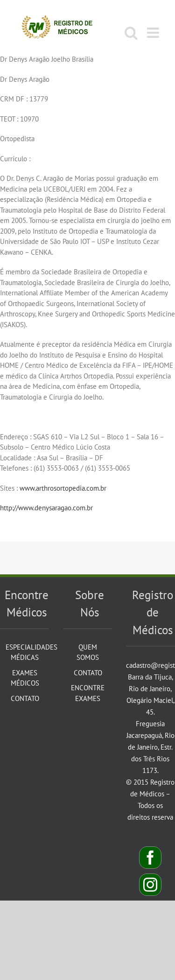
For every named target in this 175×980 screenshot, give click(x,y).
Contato (25, 698)
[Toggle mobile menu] (154, 33)
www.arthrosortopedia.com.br (63, 488)
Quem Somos (88, 652)
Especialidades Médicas (25, 652)
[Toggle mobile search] (131, 33)
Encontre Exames (88, 693)
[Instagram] (150, 885)
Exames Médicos (25, 678)
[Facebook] (150, 858)
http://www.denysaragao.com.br (46, 508)
